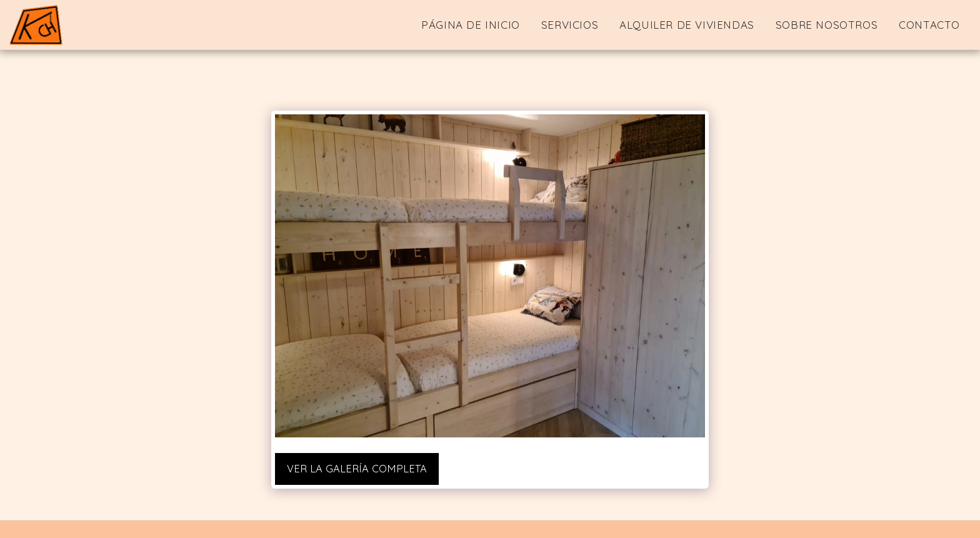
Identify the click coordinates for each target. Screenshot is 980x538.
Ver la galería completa (357, 468)
